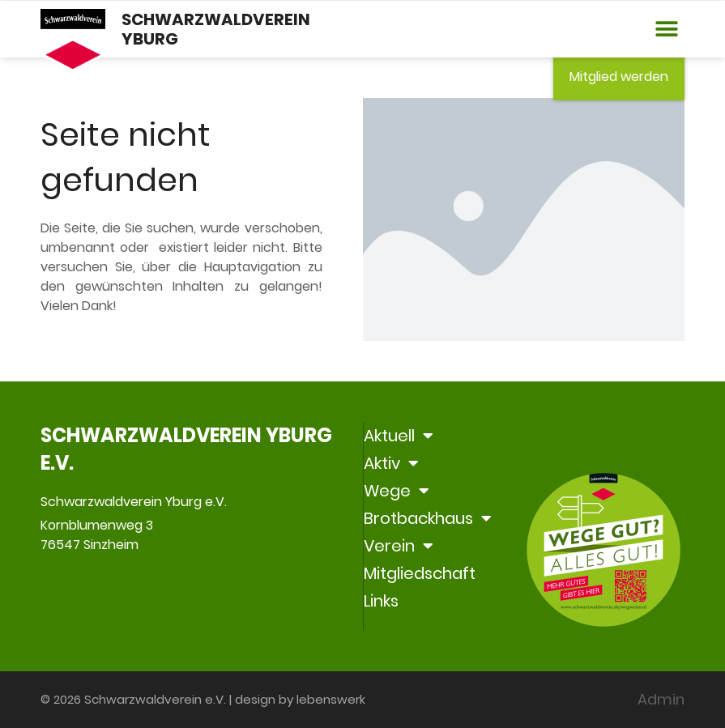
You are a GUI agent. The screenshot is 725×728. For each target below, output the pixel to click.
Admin (661, 699)
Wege (397, 491)
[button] (666, 30)
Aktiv (391, 463)
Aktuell (399, 436)
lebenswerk (331, 699)
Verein (399, 546)
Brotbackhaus (428, 518)
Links (381, 601)
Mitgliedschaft (420, 573)
